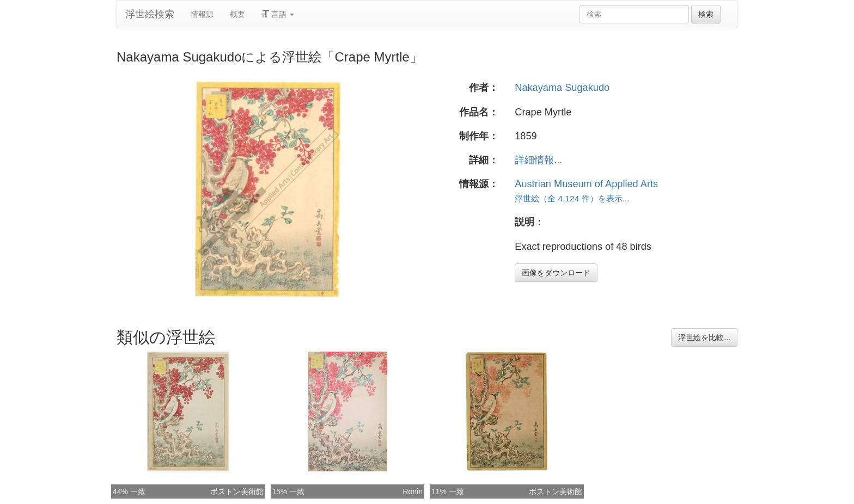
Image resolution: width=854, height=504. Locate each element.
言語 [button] (278, 14)
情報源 (202, 14)
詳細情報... (538, 160)
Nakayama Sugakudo (562, 88)
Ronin (413, 491)
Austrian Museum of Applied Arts (586, 184)
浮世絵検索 (150, 14)
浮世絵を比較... (704, 337)
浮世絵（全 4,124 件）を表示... (572, 198)
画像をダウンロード (556, 273)
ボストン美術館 (237, 491)
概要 (237, 14)
